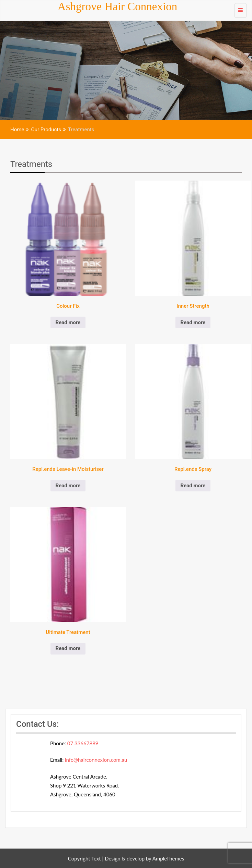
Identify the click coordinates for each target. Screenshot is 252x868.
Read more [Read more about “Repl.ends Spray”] (193, 486)
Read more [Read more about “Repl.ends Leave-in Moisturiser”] (68, 486)
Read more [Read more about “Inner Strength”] (193, 322)
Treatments (31, 164)
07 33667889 (83, 743)
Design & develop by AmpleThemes (144, 858)
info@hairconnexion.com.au (96, 760)
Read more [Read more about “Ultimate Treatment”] (68, 648)
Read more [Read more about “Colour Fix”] (68, 322)
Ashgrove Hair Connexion (117, 7)
